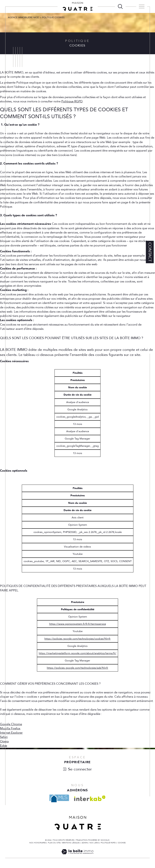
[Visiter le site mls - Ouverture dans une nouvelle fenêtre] (59, 798)
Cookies (122, 843)
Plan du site (54, 843)
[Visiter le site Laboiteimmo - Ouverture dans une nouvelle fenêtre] (77, 856)
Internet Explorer (11, 733)
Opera (4, 741)
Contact (150, 252)
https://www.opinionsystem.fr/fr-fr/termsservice (78, 624)
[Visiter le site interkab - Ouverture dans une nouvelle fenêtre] (90, 798)
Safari (4, 737)
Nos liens (94, 843)
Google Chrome (11, 724)
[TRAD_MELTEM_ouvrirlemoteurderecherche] (120, 6)
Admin (85, 843)
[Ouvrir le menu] (142, 6)
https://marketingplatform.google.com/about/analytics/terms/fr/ (77, 653)
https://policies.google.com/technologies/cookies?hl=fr (77, 639)
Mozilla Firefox (10, 728)
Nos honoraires (38, 843)
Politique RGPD (72, 101)
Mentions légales (71, 843)
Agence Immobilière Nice (23, 18)
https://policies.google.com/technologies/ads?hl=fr (77, 668)
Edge (4, 746)
